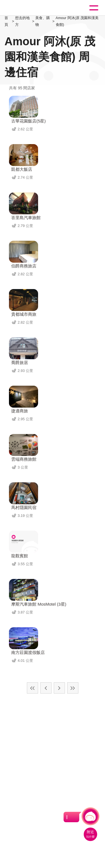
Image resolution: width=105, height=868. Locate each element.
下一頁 (59, 688)
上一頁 (46, 688)
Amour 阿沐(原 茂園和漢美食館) (77, 21)
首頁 (6, 21)
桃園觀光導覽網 (27, 8)
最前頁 (32, 688)
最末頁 (73, 688)
